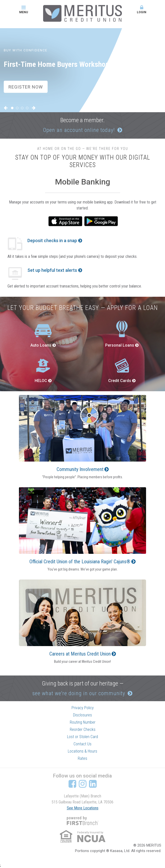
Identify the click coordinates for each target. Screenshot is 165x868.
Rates (82, 758)
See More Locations (83, 808)
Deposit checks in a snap (52, 241)
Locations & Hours (82, 751)
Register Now (26, 87)
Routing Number (83, 722)
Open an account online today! (79, 130)
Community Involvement (80, 469)
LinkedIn (93, 784)
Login (142, 9)
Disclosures (82, 715)
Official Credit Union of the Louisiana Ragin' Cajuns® (80, 562)
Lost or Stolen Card (82, 737)
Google (101, 221)
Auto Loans (41, 345)
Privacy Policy (83, 708)
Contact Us (82, 744)
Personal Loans (120, 345)
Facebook (72, 784)
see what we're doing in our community (79, 693)
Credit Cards (120, 381)
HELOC (41, 381)
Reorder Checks (83, 729)
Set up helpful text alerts (52, 270)
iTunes (65, 221)
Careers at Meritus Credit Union (80, 654)
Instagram (83, 784)
